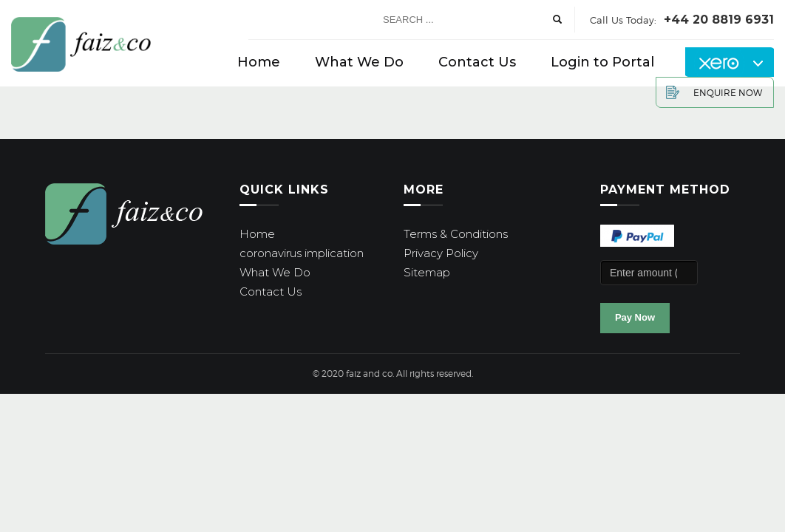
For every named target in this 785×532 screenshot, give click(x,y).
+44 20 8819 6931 (719, 20)
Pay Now (635, 317)
